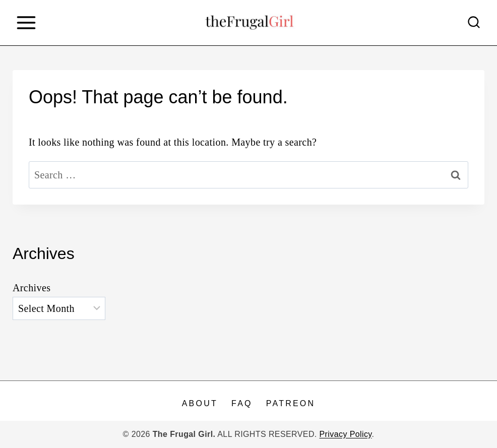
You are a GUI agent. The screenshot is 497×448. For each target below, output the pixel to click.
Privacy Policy (346, 434)
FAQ (242, 403)
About (200, 403)
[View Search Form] (474, 23)
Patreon (291, 403)
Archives (32, 288)
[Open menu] (26, 22)
